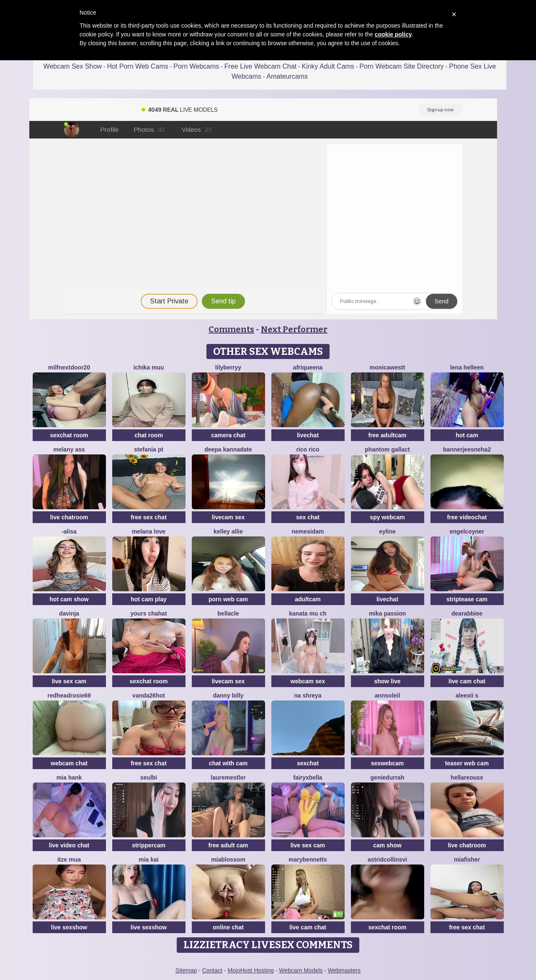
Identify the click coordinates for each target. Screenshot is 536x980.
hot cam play (149, 599)
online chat (228, 927)
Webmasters (344, 970)
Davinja (69, 613)
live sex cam (69, 681)
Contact (212, 970)
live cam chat (467, 681)
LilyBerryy (228, 367)
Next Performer (294, 329)
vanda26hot (149, 695)
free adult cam (228, 845)
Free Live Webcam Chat (260, 66)
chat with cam (228, 763)
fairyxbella (308, 777)
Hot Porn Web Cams (137, 66)
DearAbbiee (467, 613)
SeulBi (149, 777)
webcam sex (308, 681)
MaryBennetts (308, 859)
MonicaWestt (388, 367)
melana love (149, 531)
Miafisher (467, 859)
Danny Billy (228, 695)
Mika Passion (388, 613)
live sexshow (69, 927)
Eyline (387, 531)
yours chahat (148, 613)
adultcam (308, 599)
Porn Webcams (196, 66)
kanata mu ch (308, 613)
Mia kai (148, 859)
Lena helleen (467, 367)
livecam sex (228, 517)
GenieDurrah (388, 777)
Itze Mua (69, 859)
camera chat (228, 435)
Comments (231, 329)
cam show (387, 845)
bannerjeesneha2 (467, 449)
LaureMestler (228, 777)
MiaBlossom (228, 859)
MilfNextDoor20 (69, 367)
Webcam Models (301, 970)
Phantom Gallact (387, 449)
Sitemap (186, 970)
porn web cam (228, 599)
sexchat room (69, 435)
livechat (308, 435)
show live (387, 681)
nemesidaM (308, 531)
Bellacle (228, 613)
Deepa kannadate (228, 449)
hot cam (467, 435)
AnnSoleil (388, 695)
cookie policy (393, 34)
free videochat (467, 517)
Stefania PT (149, 449)
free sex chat (149, 517)
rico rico (308, 449)
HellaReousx (467, 777)
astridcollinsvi (387, 859)
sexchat (308, 763)
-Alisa (69, 531)
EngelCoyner (467, 531)
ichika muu (148, 367)
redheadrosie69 (69, 695)
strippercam (149, 845)
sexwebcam (388, 763)
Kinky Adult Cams (328, 66)
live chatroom (69, 517)
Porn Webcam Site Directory (402, 66)
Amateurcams (287, 76)
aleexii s (467, 695)
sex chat (308, 517)
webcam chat (69, 763)
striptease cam (467, 599)
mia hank (69, 777)
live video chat (69, 845)
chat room (149, 435)
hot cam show (69, 599)
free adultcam (387, 435)
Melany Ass (69, 449)
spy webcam (387, 517)
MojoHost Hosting (251, 970)
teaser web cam (467, 763)
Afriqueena (308, 367)
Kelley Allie (228, 531)
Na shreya (308, 695)
